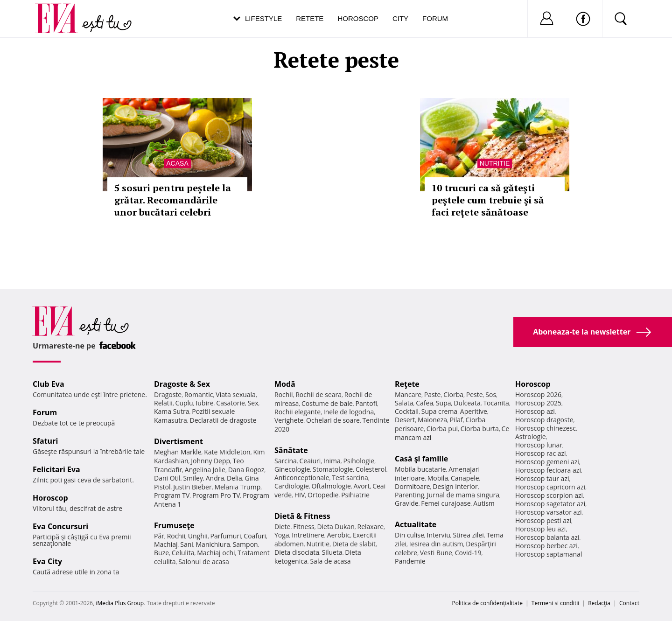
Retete (310, 18)
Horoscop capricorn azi (550, 487)
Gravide (407, 503)
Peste (475, 394)
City (400, 18)
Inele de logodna (349, 412)
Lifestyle (263, 18)
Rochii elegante (297, 412)
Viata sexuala (236, 394)
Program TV (172, 495)
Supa (444, 403)
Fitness (304, 527)
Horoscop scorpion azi (549, 495)
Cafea (424, 403)
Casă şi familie (421, 459)
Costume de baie (327, 403)
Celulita (183, 553)
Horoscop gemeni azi (547, 462)
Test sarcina (350, 478)
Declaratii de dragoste (223, 420)
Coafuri (255, 536)
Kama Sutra (171, 411)
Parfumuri (226, 536)
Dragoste (168, 394)
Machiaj (166, 544)
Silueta (332, 552)
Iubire (204, 403)
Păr (159, 536)
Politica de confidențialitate (487, 603)
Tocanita (496, 403)
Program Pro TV (216, 495)
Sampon (245, 544)
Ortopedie (323, 495)
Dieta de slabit (354, 544)
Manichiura (213, 544)
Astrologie (531, 436)
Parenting (409, 495)
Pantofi (366, 403)
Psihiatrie (355, 495)
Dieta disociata (297, 552)
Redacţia (599, 603)
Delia (234, 478)
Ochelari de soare (333, 420)
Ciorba (453, 394)
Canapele (465, 478)
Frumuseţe (174, 525)
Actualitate (416, 524)
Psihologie (359, 461)
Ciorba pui (442, 429)
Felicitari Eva (56, 469)
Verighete (289, 420)
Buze (161, 553)
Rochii (176, 536)
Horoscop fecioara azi (548, 470)
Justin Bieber (192, 487)
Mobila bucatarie (420, 469)
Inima (332, 461)
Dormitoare (413, 486)
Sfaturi (45, 441)
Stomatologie (333, 469)
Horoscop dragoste (544, 420)
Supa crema (439, 411)
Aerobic (339, 535)
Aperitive (474, 411)
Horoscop (358, 18)
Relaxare (371, 527)
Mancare (408, 394)
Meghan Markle (178, 452)
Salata (404, 403)
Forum (435, 18)
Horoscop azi (535, 411)
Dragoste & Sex (182, 384)
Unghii (198, 536)
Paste (433, 394)
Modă (285, 384)
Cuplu (184, 403)
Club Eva (49, 384)
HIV (300, 495)
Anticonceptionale (302, 478)
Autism (484, 503)
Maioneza (432, 420)
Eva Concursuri (60, 526)
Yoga (282, 535)
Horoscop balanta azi (547, 537)
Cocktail (407, 411)
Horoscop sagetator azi (550, 504)
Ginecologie (292, 469)
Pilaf (456, 420)
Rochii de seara (318, 394)
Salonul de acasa (204, 562)
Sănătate (291, 450)
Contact (629, 603)
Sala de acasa (330, 561)
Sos (491, 394)
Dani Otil (167, 478)
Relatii (163, 403)
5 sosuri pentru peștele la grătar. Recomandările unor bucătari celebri (173, 200)
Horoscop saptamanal (549, 554)
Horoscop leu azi (540, 529)
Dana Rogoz (246, 470)
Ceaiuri (310, 461)
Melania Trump (237, 487)
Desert (405, 420)
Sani (187, 544)
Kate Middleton (227, 452)
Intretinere (308, 535)
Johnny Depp (210, 461)
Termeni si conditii (556, 603)
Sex (253, 403)
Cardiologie (292, 486)
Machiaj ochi (216, 553)
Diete (282, 527)
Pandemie (410, 561)
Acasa (177, 163)
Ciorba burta (480, 429)
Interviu (439, 535)
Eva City (47, 561)
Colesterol (371, 469)
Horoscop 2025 (538, 403)
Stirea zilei (468, 535)
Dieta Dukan (336, 527)
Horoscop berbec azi (546, 546)
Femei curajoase (446, 503)
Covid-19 (468, 553)
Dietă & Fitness (302, 516)
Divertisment (178, 441)
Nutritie (495, 163)
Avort (361, 486)
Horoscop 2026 (538, 394)
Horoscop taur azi (542, 478)
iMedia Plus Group (120, 603)
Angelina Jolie (205, 470)
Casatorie (231, 403)
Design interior (455, 486)
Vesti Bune (436, 553)
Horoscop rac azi (541, 453)
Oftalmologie (331, 486)
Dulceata (467, 403)
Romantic (199, 394)
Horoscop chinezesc (546, 428)
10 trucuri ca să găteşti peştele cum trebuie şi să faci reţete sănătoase (488, 200)
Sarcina (286, 461)
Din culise (409, 535)
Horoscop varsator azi (548, 512)
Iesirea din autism (436, 544)
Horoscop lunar (539, 445)
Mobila (438, 478)
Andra (215, 478)
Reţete (407, 384)
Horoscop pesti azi (543, 520)
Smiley (193, 478)
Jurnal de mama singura (463, 495)
